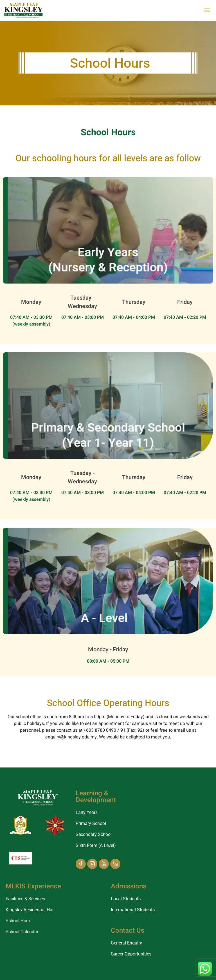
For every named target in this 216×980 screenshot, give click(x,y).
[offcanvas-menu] (207, 10)
